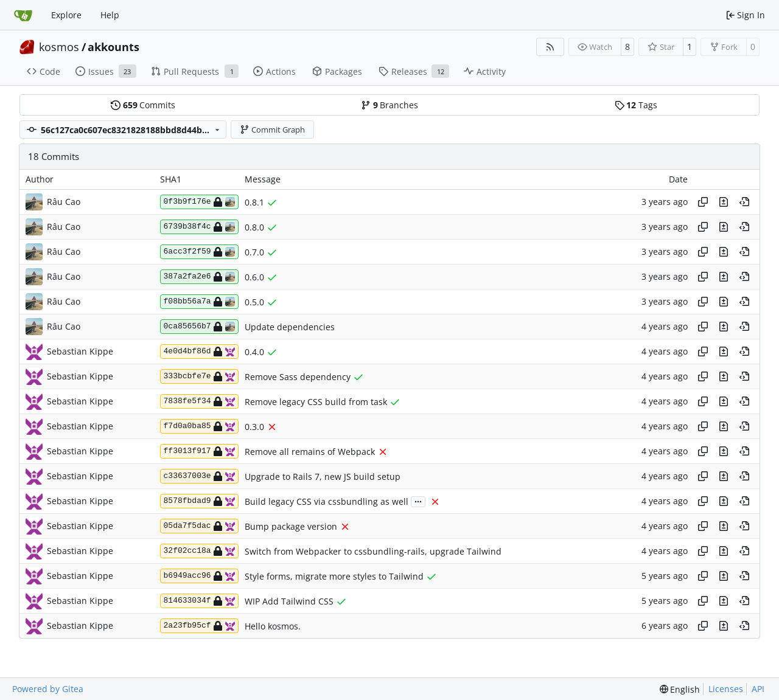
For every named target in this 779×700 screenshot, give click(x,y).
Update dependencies (290, 327)
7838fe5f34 (199, 401)
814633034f (199, 601)
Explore (66, 15)
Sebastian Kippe (80, 351)
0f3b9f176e (199, 202)
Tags (636, 105)
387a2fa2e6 (199, 277)
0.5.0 (254, 302)
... (418, 501)
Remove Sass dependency (298, 377)
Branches (389, 105)
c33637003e (199, 476)
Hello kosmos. (273, 626)
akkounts (114, 47)
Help (110, 15)
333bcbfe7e (199, 376)
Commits (143, 105)
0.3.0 (254, 427)
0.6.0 (254, 277)
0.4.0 (254, 352)
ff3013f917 (199, 451)
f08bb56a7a (199, 302)
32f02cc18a (199, 551)
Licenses (726, 689)
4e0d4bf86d (199, 352)
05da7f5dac (199, 526)
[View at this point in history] (744, 202)
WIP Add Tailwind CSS (289, 601)
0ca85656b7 (199, 327)
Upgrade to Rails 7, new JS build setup (323, 476)
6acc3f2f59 (199, 252)
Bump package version (291, 526)
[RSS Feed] (550, 47)
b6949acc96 (199, 576)
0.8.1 (254, 202)
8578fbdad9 (199, 501)
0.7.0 (254, 252)
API (758, 689)
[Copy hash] (703, 202)
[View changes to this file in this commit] (724, 202)
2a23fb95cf (199, 626)
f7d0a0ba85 (199, 426)
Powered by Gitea (48, 689)
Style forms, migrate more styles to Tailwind (334, 576)
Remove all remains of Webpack (310, 452)
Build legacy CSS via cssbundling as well (327, 501)
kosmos (59, 47)
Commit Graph (273, 130)
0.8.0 (254, 227)
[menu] (680, 689)
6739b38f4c (199, 227)
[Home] (23, 15)
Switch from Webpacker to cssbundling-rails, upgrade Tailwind (373, 551)
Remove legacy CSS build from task (316, 402)
